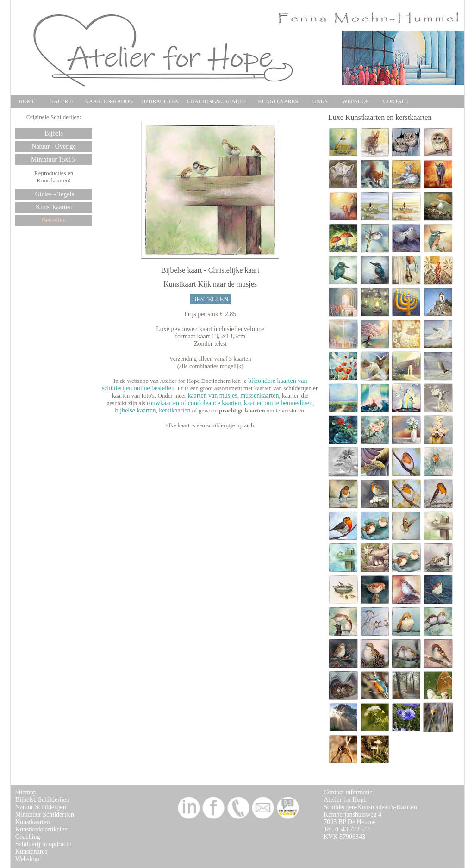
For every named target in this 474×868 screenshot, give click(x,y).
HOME (27, 101)
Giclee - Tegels (54, 194)
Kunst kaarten (54, 207)
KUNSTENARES (278, 101)
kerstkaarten (175, 410)
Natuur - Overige (54, 147)
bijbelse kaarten (135, 410)
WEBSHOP (355, 101)
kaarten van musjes (212, 396)
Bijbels (54, 134)
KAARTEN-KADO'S (109, 101)
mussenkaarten (259, 396)
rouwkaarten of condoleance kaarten (194, 403)
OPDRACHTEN (160, 101)
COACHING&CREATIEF (217, 101)
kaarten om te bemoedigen (278, 403)
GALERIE (61, 101)
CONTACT (396, 101)
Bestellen (54, 220)
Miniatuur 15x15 (54, 159)
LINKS (320, 101)
